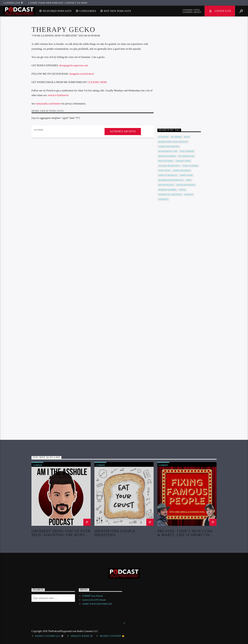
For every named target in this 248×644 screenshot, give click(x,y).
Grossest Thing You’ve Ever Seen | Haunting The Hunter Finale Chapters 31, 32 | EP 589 (61, 533)
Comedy (37, 465)
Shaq (182, 190)
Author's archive (123, 131)
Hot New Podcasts (117, 11)
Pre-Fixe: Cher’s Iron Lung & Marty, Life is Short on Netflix (185, 533)
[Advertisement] (179, 73)
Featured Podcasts (57, 11)
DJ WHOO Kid (186, 156)
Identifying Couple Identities (115, 533)
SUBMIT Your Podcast (93, 596)
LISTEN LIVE (13, 3)
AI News (163, 137)
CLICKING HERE (97, 82)
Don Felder (166, 161)
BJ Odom (176, 137)
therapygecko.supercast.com (73, 65)
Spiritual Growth (170, 195)
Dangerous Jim (168, 151)
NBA (189, 180)
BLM (187, 137)
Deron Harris (167, 156)
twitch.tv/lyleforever (58, 95)
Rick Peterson (186, 185)
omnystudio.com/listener (48, 104)
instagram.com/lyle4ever (82, 74)
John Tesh (186, 175)
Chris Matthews (169, 147)
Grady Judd (183, 161)
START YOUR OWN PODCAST (97, 604)
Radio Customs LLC (49, 636)
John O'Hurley (168, 175)
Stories (163, 199)
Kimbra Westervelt (171, 180)
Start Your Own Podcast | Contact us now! (58, 3)
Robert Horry (167, 190)
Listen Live (220, 11)
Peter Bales (166, 185)
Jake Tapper (190, 166)
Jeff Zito (164, 171)
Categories (88, 11)
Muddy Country (112, 636)
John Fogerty (182, 171)
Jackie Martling (169, 166)
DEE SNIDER (187, 151)
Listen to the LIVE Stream (94, 600)
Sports (189, 195)
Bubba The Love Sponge (173, 142)
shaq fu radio (82, 636)
